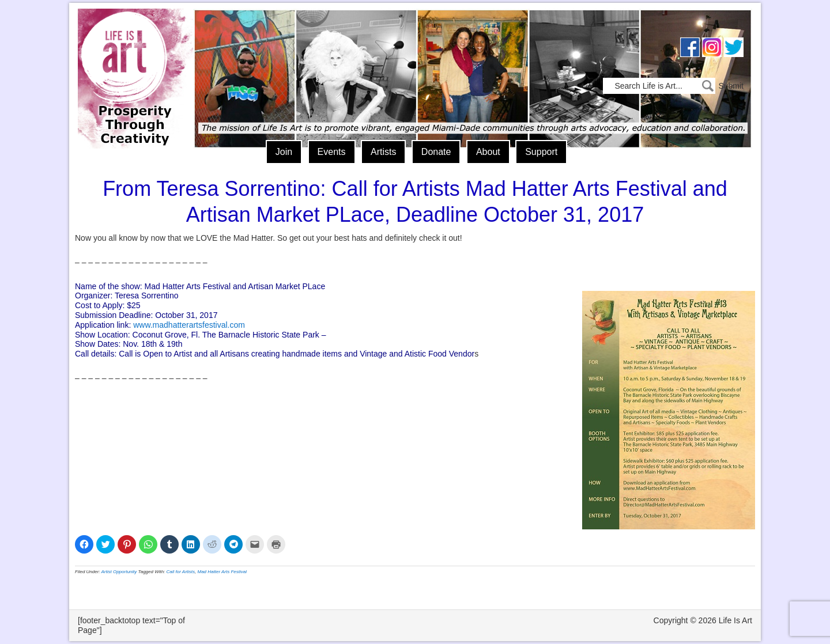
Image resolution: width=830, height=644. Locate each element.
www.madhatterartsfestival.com (189, 325)
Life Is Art (131, 62)
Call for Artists (181, 572)
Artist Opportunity (119, 572)
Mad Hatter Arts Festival (222, 572)
